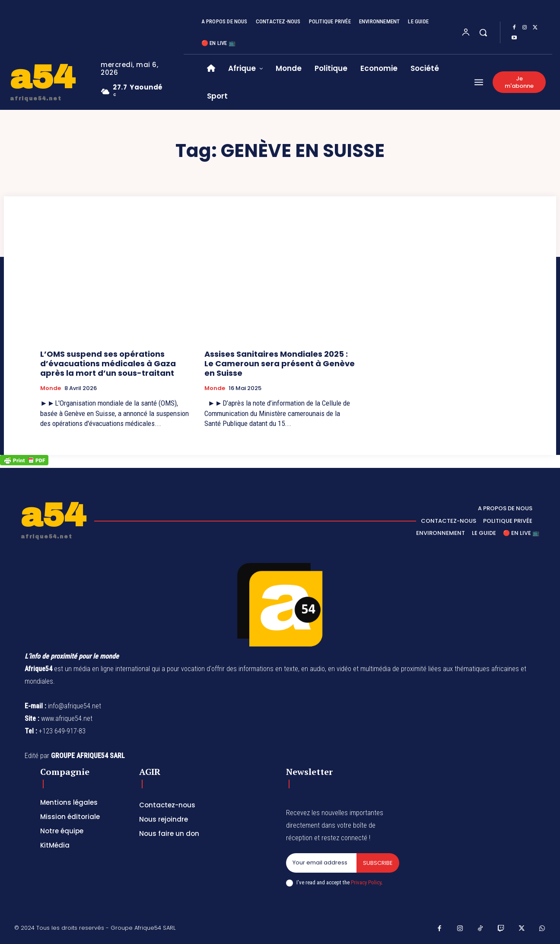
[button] (483, 32)
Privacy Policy (366, 882)
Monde (51, 388)
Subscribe (378, 863)
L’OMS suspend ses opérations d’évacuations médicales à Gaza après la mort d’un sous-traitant (108, 363)
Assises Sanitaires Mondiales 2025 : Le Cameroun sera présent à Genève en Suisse (280, 363)
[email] (321, 863)
